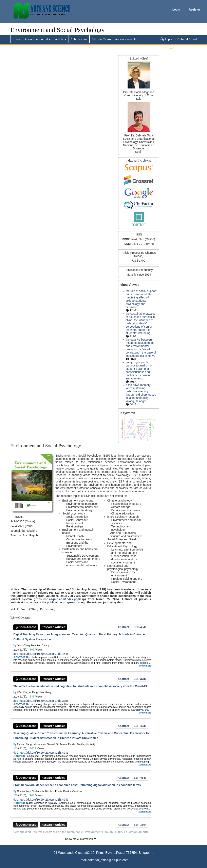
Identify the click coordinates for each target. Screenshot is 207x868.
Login (177, 10)
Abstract (123, 627)
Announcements (126, 39)
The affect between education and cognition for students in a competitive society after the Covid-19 (80, 686)
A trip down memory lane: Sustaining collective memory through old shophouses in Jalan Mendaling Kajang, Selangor (141, 393)
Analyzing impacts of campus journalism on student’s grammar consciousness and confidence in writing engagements (139, 370)
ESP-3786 (140, 679)
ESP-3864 (140, 825)
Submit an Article (186, 47)
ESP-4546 (140, 627)
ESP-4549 (140, 778)
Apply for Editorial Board (181, 39)
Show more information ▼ (81, 839)
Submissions (79, 39)
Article (59, 39)
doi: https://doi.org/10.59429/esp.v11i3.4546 (41, 654)
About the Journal (36, 39)
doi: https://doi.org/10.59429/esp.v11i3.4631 (41, 753)
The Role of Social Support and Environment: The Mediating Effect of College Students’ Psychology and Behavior (141, 299)
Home (17, 39)
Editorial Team (101, 39)
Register (194, 10)
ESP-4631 (140, 726)
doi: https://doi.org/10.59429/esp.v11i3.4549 (41, 800)
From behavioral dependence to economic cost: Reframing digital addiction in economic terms (77, 785)
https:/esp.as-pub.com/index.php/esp (60, 599)
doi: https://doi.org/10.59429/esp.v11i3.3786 (41, 701)
